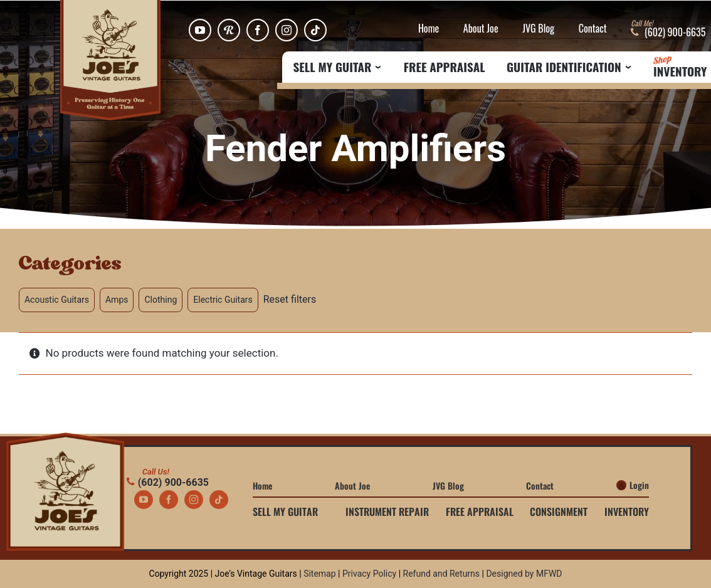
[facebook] (258, 30)
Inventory (680, 67)
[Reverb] (229, 30)
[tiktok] (315, 30)
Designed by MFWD (524, 574)
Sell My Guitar (333, 67)
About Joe (481, 29)
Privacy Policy (369, 574)
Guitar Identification (564, 67)
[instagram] (287, 30)
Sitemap (319, 574)
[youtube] (200, 30)
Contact (593, 29)
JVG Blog (538, 29)
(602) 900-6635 (168, 482)
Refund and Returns (442, 574)
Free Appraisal (445, 67)
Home (429, 29)
